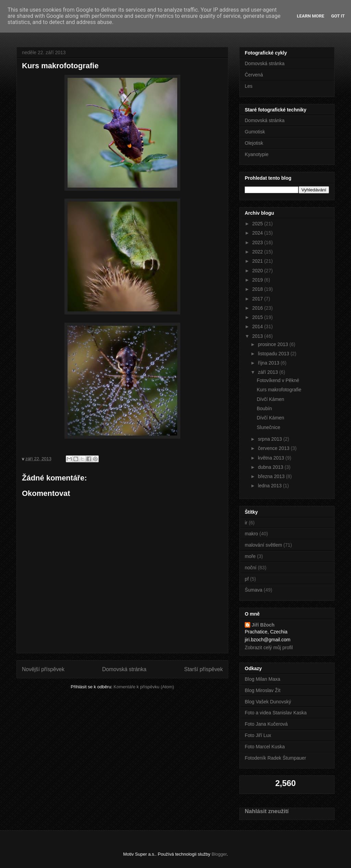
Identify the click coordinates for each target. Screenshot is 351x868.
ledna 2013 (270, 486)
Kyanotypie (257, 154)
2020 (258, 271)
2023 (258, 242)
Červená (254, 75)
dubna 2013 (271, 467)
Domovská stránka (124, 669)
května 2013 (271, 458)
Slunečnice (269, 427)
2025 (258, 224)
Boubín (264, 408)
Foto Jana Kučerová (266, 724)
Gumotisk (255, 132)
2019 (258, 280)
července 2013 (274, 448)
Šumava (253, 590)
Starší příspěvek (203, 669)
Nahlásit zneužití (267, 811)
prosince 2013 (274, 344)
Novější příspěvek (43, 669)
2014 (258, 326)
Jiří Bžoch (263, 625)
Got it (338, 16)
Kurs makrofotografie (279, 390)
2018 (258, 289)
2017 (258, 299)
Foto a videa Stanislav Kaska (276, 713)
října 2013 (269, 363)
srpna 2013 (270, 439)
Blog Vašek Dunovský (268, 702)
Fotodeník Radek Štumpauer (275, 758)
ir (246, 523)
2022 (258, 252)
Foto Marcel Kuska (265, 747)
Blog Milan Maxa (263, 679)
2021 (258, 261)
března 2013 (272, 476)
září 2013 (268, 372)
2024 (258, 233)
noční (251, 568)
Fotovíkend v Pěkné (278, 380)
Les (249, 86)
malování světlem (263, 545)
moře (250, 556)
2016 (258, 308)
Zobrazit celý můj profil (269, 647)
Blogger (219, 854)
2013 (258, 336)
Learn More (311, 16)
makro (251, 534)
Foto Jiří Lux (258, 735)
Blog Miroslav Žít (263, 690)
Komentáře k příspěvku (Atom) (144, 687)
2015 (258, 317)
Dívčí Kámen (270, 399)
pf (247, 579)
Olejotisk (254, 143)
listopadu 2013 (274, 354)
